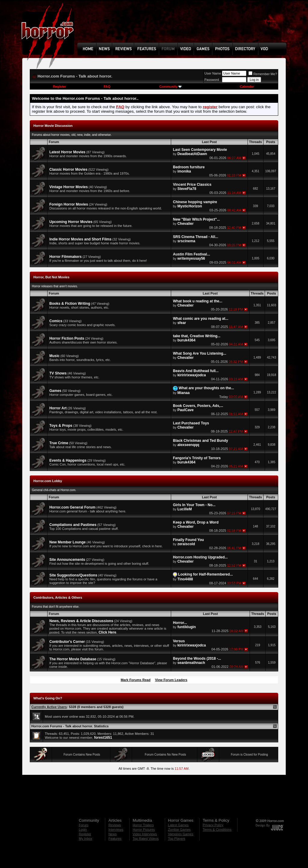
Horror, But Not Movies (51, 277)
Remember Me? (263, 74)
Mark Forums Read (136, 680)
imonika (184, 171)
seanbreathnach (191, 663)
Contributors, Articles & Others (58, 598)
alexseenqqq (188, 445)
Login (83, 830)
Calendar (247, 87)
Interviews (116, 830)
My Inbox (86, 839)
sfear (182, 323)
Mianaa (184, 393)
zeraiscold (186, 544)
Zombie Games (179, 830)
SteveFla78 (187, 189)
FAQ (107, 87)
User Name (213, 73)
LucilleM (185, 509)
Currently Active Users (49, 707)
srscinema (186, 241)
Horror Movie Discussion (53, 126)
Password (212, 80)
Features (115, 839)
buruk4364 (186, 340)
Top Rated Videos (146, 839)
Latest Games (178, 825)
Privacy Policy (213, 825)
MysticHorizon (190, 206)
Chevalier (186, 224)
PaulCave (186, 410)
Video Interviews (145, 834)
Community (171, 87)
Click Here (108, 632)
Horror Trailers (143, 825)
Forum (84, 825)
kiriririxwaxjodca (192, 375)
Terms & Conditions (217, 830)
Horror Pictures (144, 830)
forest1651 (103, 738)
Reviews (115, 825)
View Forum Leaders (171, 680)
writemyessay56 (191, 258)
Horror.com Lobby (48, 481)
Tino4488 (185, 579)
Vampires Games (181, 834)
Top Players (177, 839)
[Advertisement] (184, 26)
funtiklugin (187, 627)
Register (60, 87)
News (112, 834)
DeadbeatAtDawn (192, 154)
